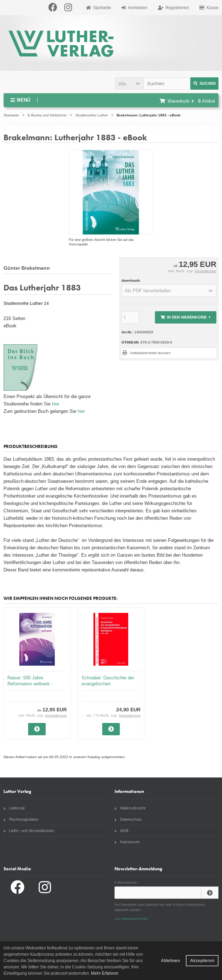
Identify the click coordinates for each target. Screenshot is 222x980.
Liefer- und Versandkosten (29, 831)
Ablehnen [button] (170, 961)
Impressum (127, 842)
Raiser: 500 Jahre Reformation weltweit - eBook (30, 684)
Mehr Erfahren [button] (105, 973)
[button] (129, 84)
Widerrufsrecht (130, 808)
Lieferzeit (14, 808)
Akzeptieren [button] (202, 961)
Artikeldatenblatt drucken (151, 353)
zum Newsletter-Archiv (131, 919)
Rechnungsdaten (21, 819)
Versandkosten (205, 271)
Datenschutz (128, 819)
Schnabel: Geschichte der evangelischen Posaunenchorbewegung (108, 684)
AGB (121, 831)
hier (56, 404)
